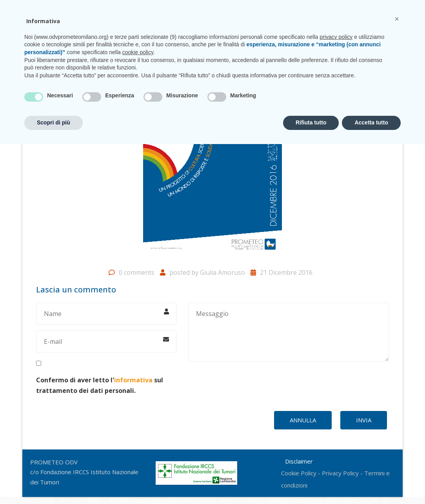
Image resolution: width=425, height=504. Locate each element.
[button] (397, 379)
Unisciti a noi (239, 38)
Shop (336, 38)
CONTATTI (365, 8)
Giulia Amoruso (222, 279)
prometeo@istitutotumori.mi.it (292, 8)
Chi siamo (114, 38)
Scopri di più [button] (54, 482)
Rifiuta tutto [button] (311, 482)
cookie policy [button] (138, 412)
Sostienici (305, 38)
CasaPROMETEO (192, 38)
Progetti (149, 38)
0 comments (137, 279)
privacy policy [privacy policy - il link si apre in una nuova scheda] (336, 397)
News (274, 38)
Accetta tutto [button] (371, 482)
